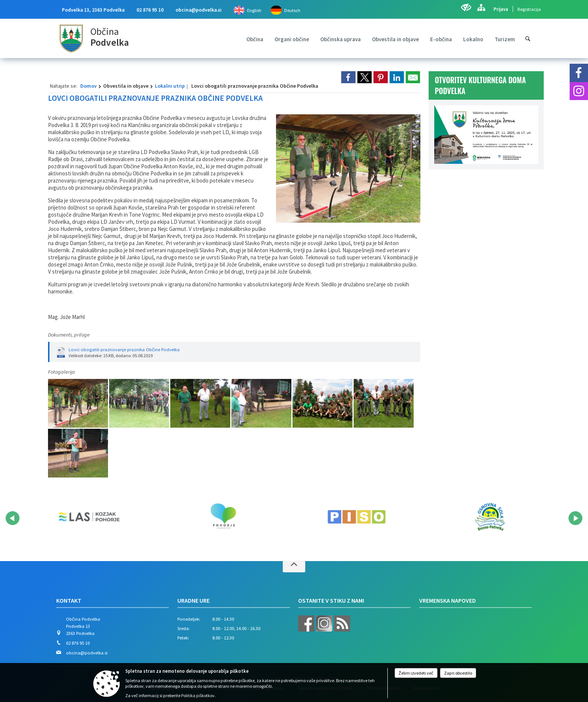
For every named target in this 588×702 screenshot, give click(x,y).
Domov (88, 86)
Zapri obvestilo (458, 673)
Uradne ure (193, 600)
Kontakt (69, 600)
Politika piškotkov (198, 695)
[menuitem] (255, 39)
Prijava (501, 9)
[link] (348, 77)
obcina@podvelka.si (199, 10)
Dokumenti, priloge (69, 335)
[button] (13, 518)
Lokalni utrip (170, 86)
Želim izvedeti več (416, 673)
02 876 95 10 (150, 10)
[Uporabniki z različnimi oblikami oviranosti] (466, 7)
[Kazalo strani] (481, 7)
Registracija (529, 9)
